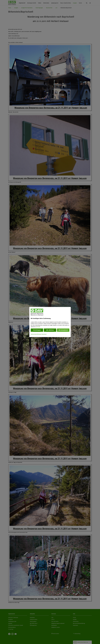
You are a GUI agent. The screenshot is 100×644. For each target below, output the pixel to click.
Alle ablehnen (50, 330)
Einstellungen (37, 330)
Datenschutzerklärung (36, 334)
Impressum (44, 334)
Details (38, 327)
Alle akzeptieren (63, 330)
